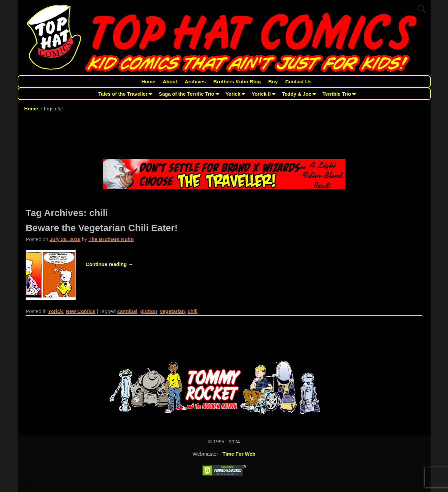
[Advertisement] (224, 137)
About (170, 81)
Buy (273, 81)
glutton (149, 311)
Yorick (237, 94)
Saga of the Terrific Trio (190, 94)
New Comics (80, 311)
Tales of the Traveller (127, 94)
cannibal (127, 311)
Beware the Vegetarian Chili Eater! (102, 228)
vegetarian (172, 311)
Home (149, 81)
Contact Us (298, 81)
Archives (195, 81)
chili (193, 311)
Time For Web (239, 454)
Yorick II (265, 94)
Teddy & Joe (300, 94)
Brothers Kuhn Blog (237, 81)
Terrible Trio (340, 94)
